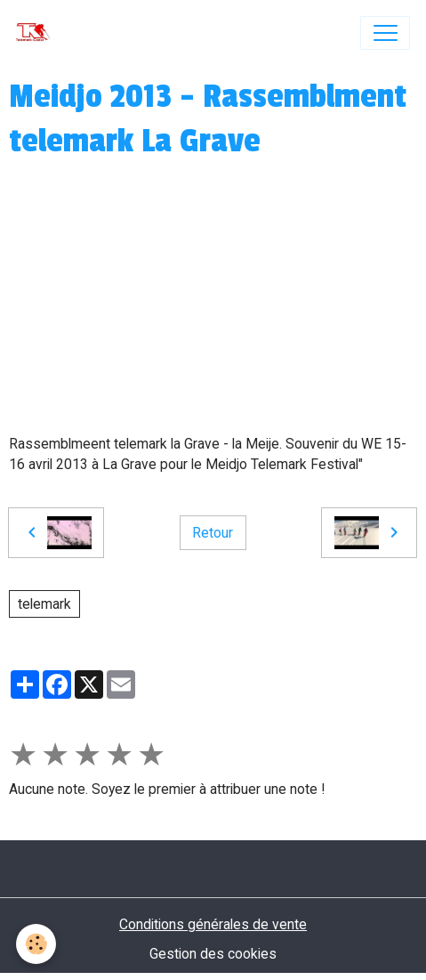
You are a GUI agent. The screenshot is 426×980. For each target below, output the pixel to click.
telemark (44, 604)
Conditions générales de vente (213, 924)
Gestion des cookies (213, 954)
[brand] (37, 33)
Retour (213, 533)
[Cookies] (36, 944)
